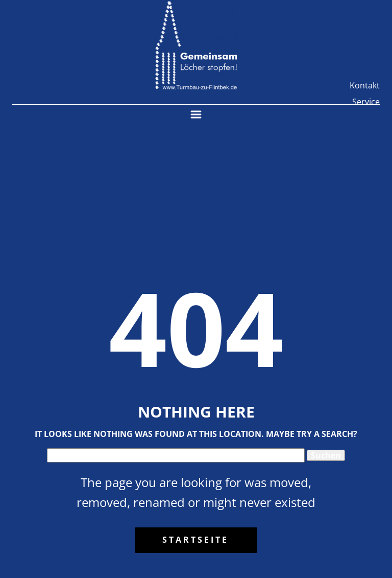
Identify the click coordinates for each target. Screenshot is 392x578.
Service (366, 102)
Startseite (195, 540)
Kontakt (365, 85)
